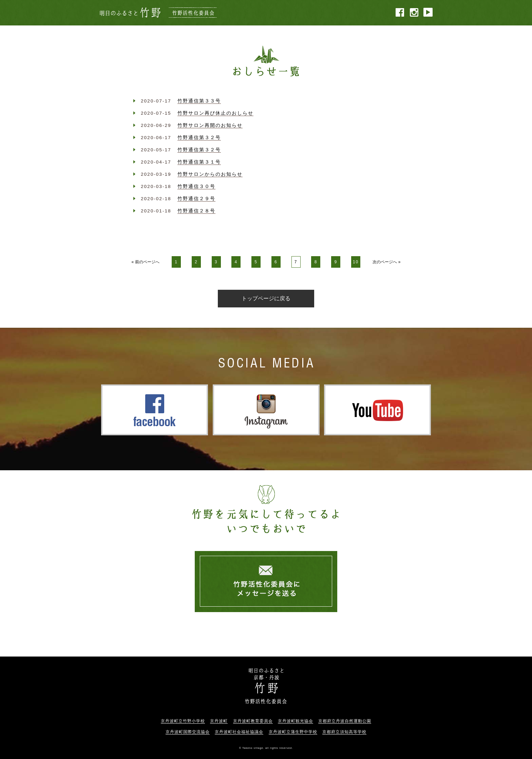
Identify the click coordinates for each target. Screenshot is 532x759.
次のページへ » (386, 262)
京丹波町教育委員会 (253, 721)
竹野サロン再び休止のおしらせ (215, 113)
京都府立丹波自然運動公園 (345, 721)
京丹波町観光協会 (296, 721)
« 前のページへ (146, 262)
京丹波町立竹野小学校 (183, 721)
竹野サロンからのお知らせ (210, 174)
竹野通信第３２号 (199, 138)
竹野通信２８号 (196, 211)
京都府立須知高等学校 (344, 732)
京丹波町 (219, 721)
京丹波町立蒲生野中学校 (293, 732)
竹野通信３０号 (196, 186)
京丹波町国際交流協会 (188, 732)
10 (356, 262)
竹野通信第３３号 (199, 101)
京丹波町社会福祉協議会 (239, 732)
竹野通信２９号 (196, 199)
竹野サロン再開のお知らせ (210, 125)
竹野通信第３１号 (199, 162)
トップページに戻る (266, 298)
